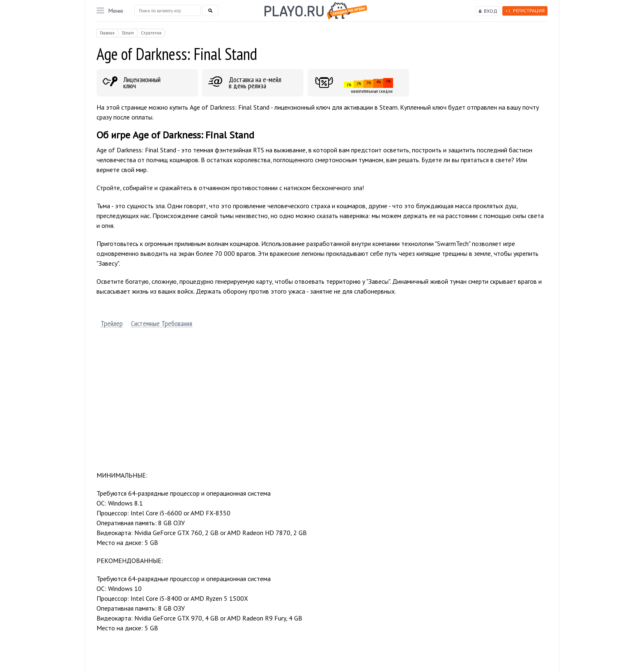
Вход (491, 11)
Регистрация (525, 10)
